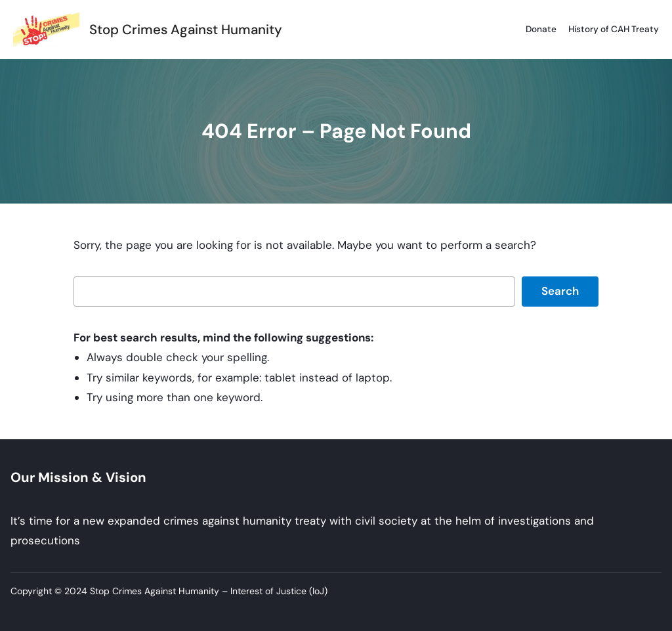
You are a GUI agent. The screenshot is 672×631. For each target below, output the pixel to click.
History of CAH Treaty (614, 29)
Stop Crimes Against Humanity (186, 30)
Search (560, 291)
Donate (541, 29)
